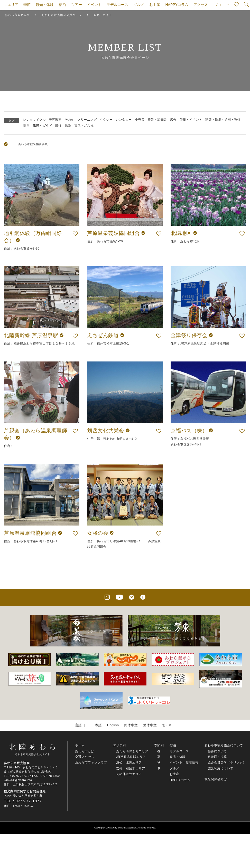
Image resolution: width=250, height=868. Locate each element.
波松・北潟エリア (129, 762)
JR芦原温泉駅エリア (131, 757)
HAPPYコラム (177, 5)
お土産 (155, 5)
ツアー (77, 5)
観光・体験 (45, 5)
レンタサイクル (34, 120)
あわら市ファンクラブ (91, 762)
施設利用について (220, 768)
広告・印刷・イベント (186, 120)
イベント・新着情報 (184, 762)
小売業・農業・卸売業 (151, 120)
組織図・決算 (217, 757)
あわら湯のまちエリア (132, 751)
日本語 (97, 725)
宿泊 (62, 5)
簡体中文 (131, 725)
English (113, 725)
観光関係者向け (216, 779)
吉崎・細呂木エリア (131, 768)
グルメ (139, 5)
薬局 (26, 126)
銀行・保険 (63, 126)
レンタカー (124, 120)
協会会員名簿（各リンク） (227, 762)
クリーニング (87, 120)
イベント (94, 5)
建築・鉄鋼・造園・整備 (223, 120)
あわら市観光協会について (224, 745)
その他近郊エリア (129, 774)
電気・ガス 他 (84, 126)
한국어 (167, 725)
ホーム (80, 745)
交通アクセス (85, 757)
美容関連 (55, 120)
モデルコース (117, 5)
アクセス (201, 5)
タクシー (106, 120)
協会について (217, 751)
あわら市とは (85, 751)
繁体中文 (150, 725)
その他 (70, 120)
